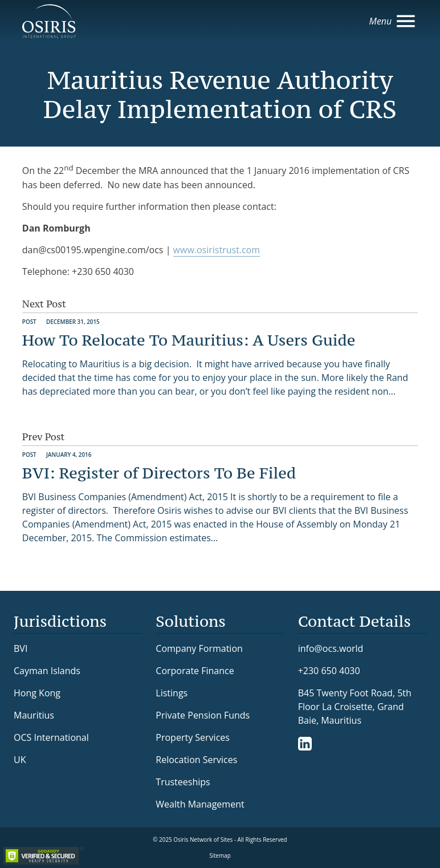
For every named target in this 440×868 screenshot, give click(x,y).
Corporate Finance (195, 671)
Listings (172, 693)
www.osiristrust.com (217, 250)
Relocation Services (196, 760)
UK (20, 760)
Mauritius (34, 715)
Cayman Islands (47, 671)
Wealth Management (200, 804)
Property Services (193, 737)
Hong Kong (37, 693)
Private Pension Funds (203, 715)
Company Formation (199, 648)
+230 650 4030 (329, 670)
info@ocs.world (331, 649)
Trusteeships (183, 782)
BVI (21, 648)
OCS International (51, 737)
